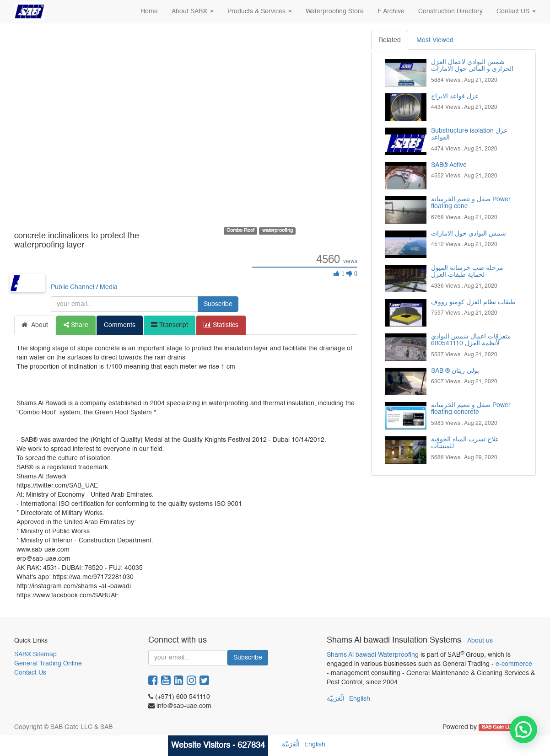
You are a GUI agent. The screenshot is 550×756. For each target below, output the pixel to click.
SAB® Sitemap (35, 654)
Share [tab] (76, 325)
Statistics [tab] (221, 325)
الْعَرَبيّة (336, 699)
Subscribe (218, 304)
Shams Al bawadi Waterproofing (373, 655)
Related (390, 40)
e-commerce (514, 664)
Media (109, 287)
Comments (120, 325)
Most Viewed (435, 40)
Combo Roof (240, 231)
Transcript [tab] (170, 325)
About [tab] (35, 325)
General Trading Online (48, 664)
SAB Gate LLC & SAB (507, 728)
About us (480, 641)
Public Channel (73, 287)
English (360, 699)
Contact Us (30, 673)
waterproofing (278, 231)
